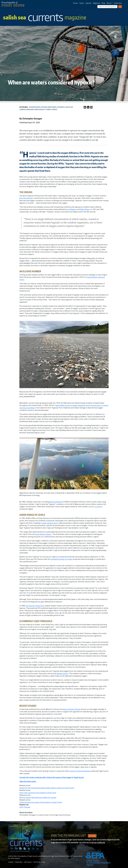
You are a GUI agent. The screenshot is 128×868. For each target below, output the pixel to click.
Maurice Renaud (56, 502)
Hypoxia (44, 107)
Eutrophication (35, 107)
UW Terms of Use (39, 862)
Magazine (97, 3)
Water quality (40, 109)
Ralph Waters (85, 209)
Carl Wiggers (72, 209)
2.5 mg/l (97, 507)
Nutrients (61, 107)
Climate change (51, 109)
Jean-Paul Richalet (26, 198)
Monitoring (52, 107)
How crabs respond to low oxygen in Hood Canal (38, 793)
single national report (50, 523)
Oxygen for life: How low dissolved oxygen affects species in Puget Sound (47, 788)
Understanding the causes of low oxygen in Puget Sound (41, 802)
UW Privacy (28, 862)
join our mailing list (98, 842)
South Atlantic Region (43, 534)
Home (75, 3)
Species (89, 3)
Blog (103, 3)
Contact (11, 862)
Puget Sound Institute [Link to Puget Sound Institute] (58, 856)
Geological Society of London (62, 559)
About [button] (109, 3)
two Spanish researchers (35, 606)
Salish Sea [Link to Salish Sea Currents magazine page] (45, 17)
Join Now (92, 836)
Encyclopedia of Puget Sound (27, 856)
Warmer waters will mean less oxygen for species (38, 797)
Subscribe (118, 3)
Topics (82, 3)
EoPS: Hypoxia (25, 807)
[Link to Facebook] (91, 107)
